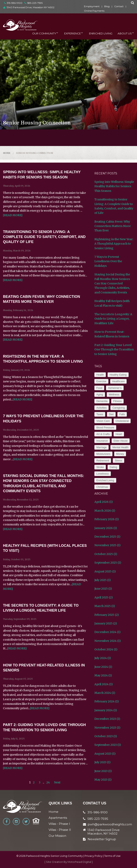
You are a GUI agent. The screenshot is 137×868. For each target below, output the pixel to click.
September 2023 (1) (108, 745)
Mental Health (120, 447)
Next (57, 782)
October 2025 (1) (106, 554)
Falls (122, 414)
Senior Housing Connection (34, 153)
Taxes (100, 414)
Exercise (101, 381)
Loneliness (103, 474)
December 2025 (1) (107, 537)
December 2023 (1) (107, 719)
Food (99, 388)
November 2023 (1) (107, 728)
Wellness (114, 394)
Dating (113, 467)
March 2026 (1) (105, 511)
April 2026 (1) (104, 502)
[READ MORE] (13, 215)
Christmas (102, 487)
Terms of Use (112, 856)
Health (100, 375)
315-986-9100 (13, 3)
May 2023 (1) (103, 780)
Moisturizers (103, 454)
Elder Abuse (121, 441)
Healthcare (118, 381)
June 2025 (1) (103, 589)
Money (120, 454)
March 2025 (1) (105, 606)
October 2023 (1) (106, 736)
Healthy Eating (118, 375)
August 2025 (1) (105, 571)
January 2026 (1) (106, 528)
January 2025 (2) (106, 623)
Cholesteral (122, 421)
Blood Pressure (105, 427)
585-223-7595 (33, 3)
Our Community (39, 33)
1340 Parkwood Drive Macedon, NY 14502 (103, 832)
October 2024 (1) (106, 649)
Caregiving (119, 408)
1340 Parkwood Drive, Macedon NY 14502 (30, 7)
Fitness (117, 401)
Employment (92, 6)
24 (48, 782)
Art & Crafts (103, 434)
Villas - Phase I (59, 824)
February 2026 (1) (107, 519)
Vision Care (103, 421)
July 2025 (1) (103, 580)
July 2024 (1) (103, 658)
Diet (111, 414)
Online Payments (94, 11)
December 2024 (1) (107, 632)
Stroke (100, 467)
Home (7, 153)
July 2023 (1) (102, 762)
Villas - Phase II (60, 830)
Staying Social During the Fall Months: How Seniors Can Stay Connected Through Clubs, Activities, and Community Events (112, 283)
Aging (100, 394)
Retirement (103, 460)
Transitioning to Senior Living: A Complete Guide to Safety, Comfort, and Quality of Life (44, 237)
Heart (119, 434)
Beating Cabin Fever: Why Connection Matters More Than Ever (112, 226)
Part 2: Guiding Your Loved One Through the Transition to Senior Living (114, 349)
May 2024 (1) (103, 675)
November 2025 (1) (107, 545)
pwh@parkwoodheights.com (110, 824)
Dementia (102, 401)
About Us (123, 33)
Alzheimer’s (115, 388)
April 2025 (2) (104, 597)
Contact (119, 6)
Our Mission (57, 836)
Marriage (101, 447)
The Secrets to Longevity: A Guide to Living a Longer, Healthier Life (113, 319)
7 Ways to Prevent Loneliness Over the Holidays (108, 261)
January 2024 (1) (106, 710)
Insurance (102, 441)
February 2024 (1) (107, 701)
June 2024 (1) (103, 667)
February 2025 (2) (107, 615)
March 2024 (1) (105, 693)
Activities (101, 408)
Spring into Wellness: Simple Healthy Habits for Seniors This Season (114, 186)
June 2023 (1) (103, 771)
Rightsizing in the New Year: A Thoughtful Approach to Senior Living (114, 244)
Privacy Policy (93, 856)
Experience (69, 33)
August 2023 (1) (105, 754)
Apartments (58, 818)
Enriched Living (99, 33)
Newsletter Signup (99, 839)
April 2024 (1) (104, 684)
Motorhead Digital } (80, 862)
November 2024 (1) (108, 641)
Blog (107, 6)
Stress (118, 460)
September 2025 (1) (108, 563)
